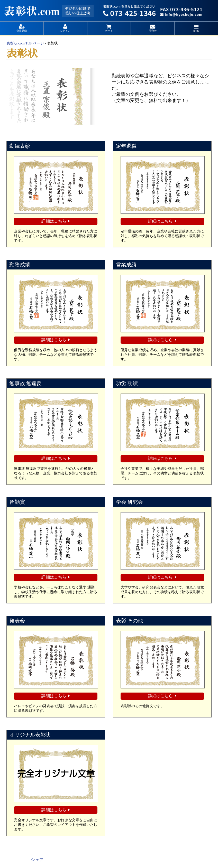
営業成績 (126, 264)
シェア (37, 858)
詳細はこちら (54, 221)
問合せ (153, 31)
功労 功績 (127, 383)
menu (196, 31)
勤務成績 (20, 264)
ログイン (65, 31)
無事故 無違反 (25, 383)
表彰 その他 (129, 620)
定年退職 (126, 146)
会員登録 (22, 31)
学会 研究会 (129, 501)
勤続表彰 (20, 146)
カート (109, 31)
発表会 (17, 620)
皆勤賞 (17, 501)
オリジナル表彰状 (30, 733)
